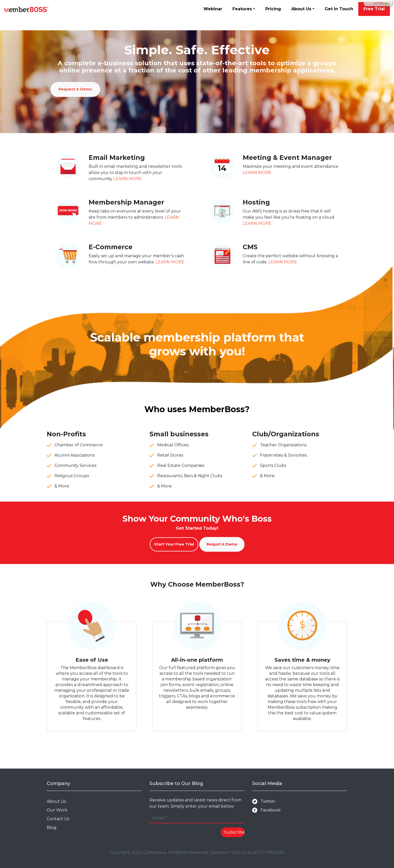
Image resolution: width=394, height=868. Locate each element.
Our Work (57, 810)
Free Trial (374, 9)
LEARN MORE (128, 179)
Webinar (213, 9)
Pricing (273, 9)
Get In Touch (339, 9)
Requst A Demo (222, 544)
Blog (52, 828)
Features (242, 9)
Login (378, 3)
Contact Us (58, 819)
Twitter (264, 802)
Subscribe (234, 832)
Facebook (266, 810)
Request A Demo (75, 89)
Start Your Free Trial (174, 544)
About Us (301, 9)
